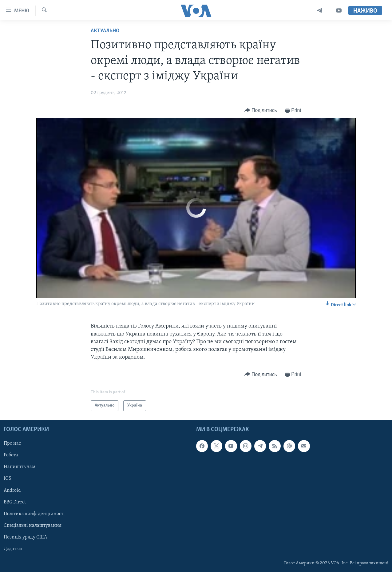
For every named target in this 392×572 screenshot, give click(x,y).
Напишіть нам (20, 467)
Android (12, 490)
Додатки (13, 549)
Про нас (12, 443)
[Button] (261, 111)
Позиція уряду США (25, 537)
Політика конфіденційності (34, 514)
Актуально (105, 31)
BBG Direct (15, 502)
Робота (11, 455)
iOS (8, 479)
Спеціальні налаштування (33, 525)
